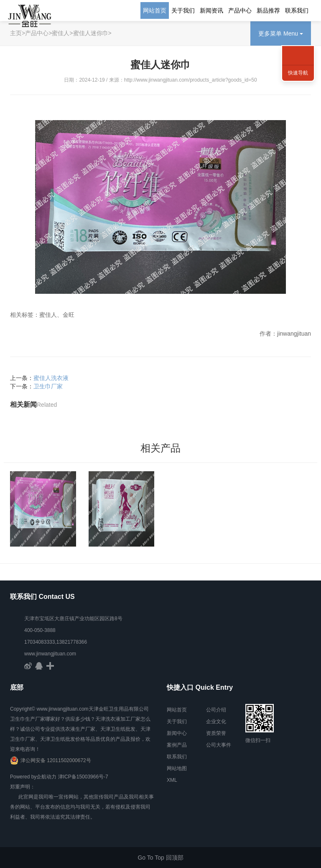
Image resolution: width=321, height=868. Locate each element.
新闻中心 (177, 733)
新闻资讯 (211, 10)
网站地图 (177, 768)
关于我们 (183, 10)
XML (172, 780)
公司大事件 (219, 745)
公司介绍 (216, 710)
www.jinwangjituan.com (50, 654)
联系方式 (298, 46)
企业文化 (216, 722)
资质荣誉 (216, 733)
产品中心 (240, 10)
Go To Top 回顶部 (160, 858)
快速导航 (298, 73)
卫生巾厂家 (48, 388)
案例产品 (177, 745)
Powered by (23, 777)
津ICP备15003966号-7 (83, 777)
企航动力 (46, 777)
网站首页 (155, 10)
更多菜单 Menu (281, 33)
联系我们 (297, 10)
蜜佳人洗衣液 (51, 380)
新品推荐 (268, 10)
